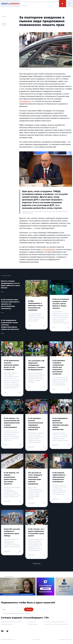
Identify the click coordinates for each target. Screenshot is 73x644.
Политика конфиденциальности (55, 622)
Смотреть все (37, 564)
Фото (44, 2)
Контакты (25, 5)
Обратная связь (33, 624)
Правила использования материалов (56, 624)
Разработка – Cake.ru (65, 639)
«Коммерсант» (25, 101)
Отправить (29, 609)
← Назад (4, 16)
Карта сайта (37, 639)
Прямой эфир (51, 2)
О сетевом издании (7, 624)
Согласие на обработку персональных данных (17, 613)
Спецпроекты (37, 2)
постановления (48, 249)
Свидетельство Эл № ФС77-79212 (11, 622)
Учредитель (32, 622)
